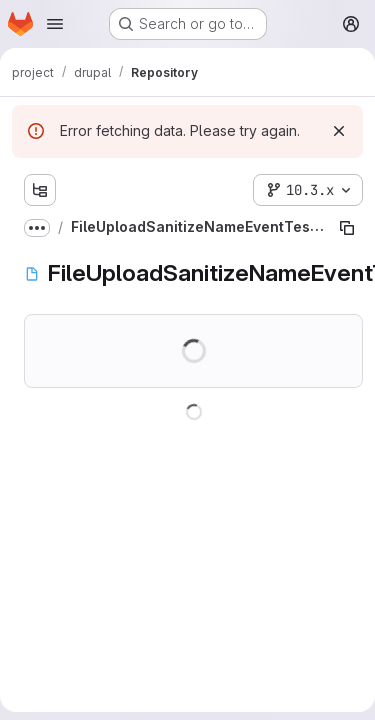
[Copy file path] (347, 228)
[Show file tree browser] (40, 190)
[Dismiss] (339, 131)
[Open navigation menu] (55, 24)
